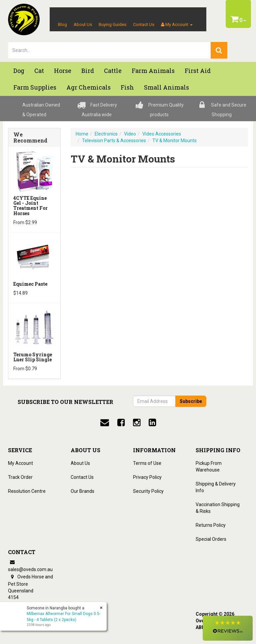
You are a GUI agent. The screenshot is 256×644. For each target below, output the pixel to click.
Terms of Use (147, 463)
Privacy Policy (147, 477)
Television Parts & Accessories (114, 141)
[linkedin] (152, 423)
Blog (62, 24)
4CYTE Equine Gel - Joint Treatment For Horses (30, 206)
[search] (219, 50)
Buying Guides (112, 24)
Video (130, 134)
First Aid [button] (198, 71)
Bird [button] (88, 71)
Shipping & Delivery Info (216, 487)
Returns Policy (211, 525)
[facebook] (121, 423)
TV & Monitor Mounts (174, 141)
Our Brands (82, 491)
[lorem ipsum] (109, 50)
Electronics (106, 134)
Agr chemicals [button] (88, 87)
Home (82, 134)
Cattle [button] (113, 71)
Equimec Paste (30, 284)
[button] (228, 628)
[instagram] (137, 423)
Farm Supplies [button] (35, 87)
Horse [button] (63, 71)
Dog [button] (19, 71)
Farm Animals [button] (153, 71)
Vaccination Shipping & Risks (218, 508)
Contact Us (144, 24)
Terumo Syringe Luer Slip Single (33, 357)
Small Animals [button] (166, 87)
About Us (83, 24)
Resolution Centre (27, 491)
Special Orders (211, 539)
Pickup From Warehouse (209, 467)
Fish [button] (127, 87)
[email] (105, 423)
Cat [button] (39, 71)
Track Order (20, 477)
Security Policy (148, 491)
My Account (20, 463)
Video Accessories (162, 134)
